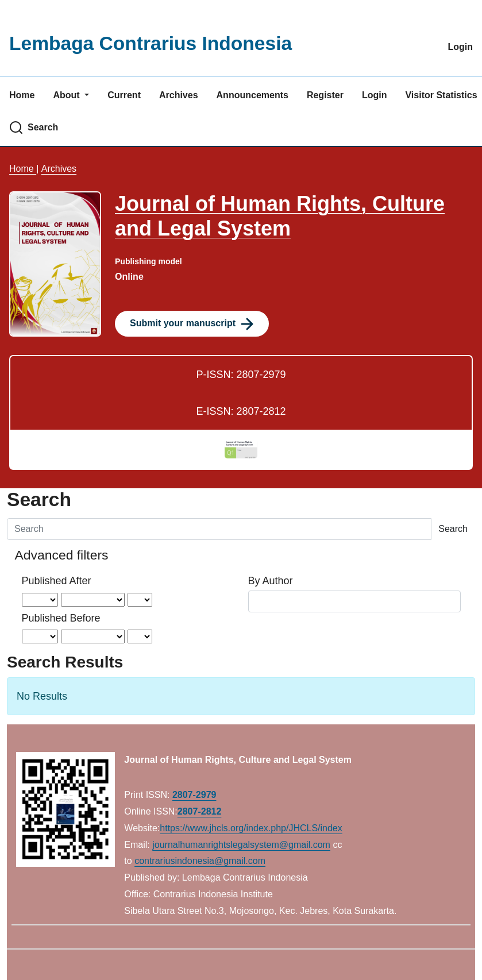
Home (22, 95)
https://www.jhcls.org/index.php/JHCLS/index (251, 828)
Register (325, 95)
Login (460, 47)
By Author (271, 581)
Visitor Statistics (441, 95)
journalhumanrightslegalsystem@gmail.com (241, 845)
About (68, 95)
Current (124, 95)
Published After (57, 581)
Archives (179, 95)
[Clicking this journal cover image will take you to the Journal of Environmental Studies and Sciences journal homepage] (55, 263)
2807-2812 (200, 811)
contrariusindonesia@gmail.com (200, 861)
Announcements (252, 95)
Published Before (61, 618)
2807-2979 (194, 795)
